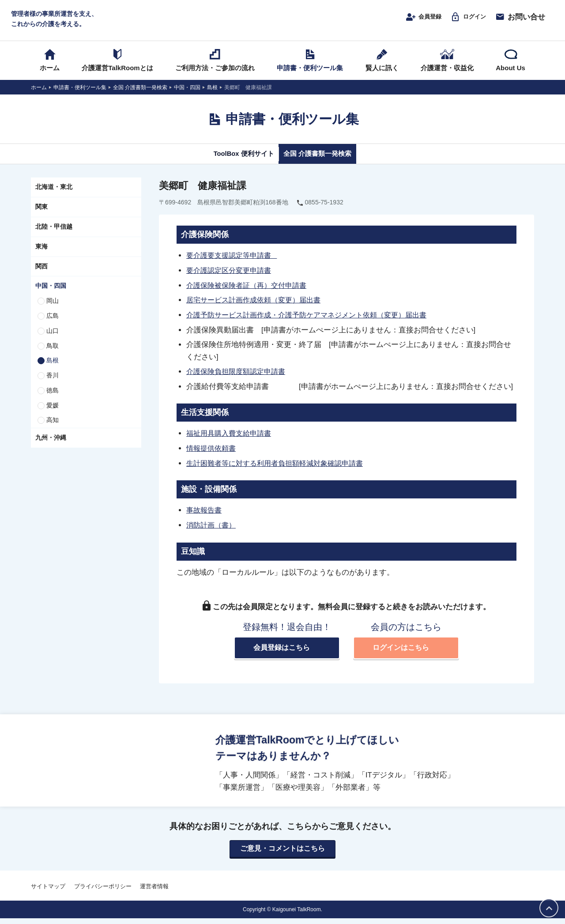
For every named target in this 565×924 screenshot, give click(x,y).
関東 (41, 215)
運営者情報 (154, 892)
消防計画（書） (213, 530)
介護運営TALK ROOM (283, 23)
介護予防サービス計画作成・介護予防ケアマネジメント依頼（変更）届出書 (314, 322)
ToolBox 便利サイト (235, 162)
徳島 (53, 399)
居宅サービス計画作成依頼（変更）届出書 (258, 307)
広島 (53, 324)
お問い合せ (520, 21)
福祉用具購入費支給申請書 (231, 439)
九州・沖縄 (51, 446)
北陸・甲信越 (54, 235)
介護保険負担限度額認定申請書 (239, 378)
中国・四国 (51, 294)
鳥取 (53, 354)
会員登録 (413, 21)
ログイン (465, 21)
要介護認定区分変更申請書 (231, 278)
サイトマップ (48, 892)
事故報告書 (205, 515)
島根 (53, 369)
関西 (41, 275)
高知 (53, 429)
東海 (41, 255)
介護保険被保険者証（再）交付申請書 (250, 293)
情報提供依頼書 (213, 454)
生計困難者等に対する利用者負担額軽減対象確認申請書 (280, 469)
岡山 (53, 309)
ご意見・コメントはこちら (282, 854)
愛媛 (53, 414)
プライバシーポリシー (103, 892)
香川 (53, 384)
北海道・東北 (54, 196)
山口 (53, 339)
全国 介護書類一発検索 (326, 162)
